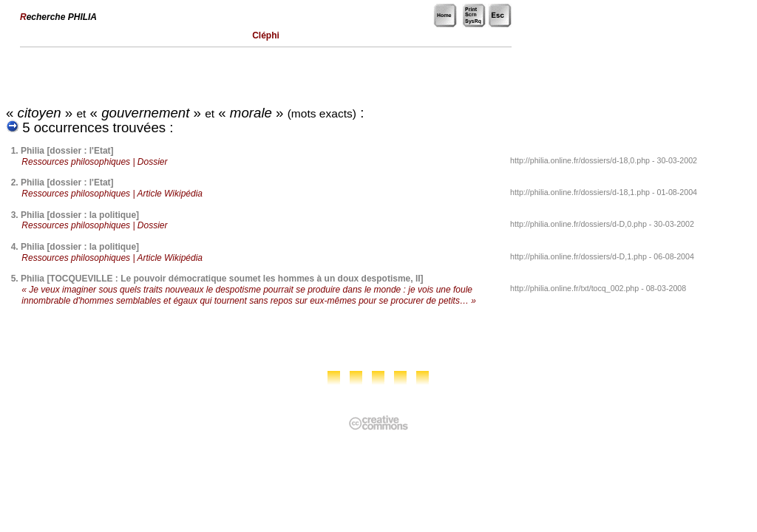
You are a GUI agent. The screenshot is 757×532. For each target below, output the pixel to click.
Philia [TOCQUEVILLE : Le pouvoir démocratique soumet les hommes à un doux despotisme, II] (222, 279)
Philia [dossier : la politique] (80, 215)
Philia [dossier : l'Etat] (67, 151)
